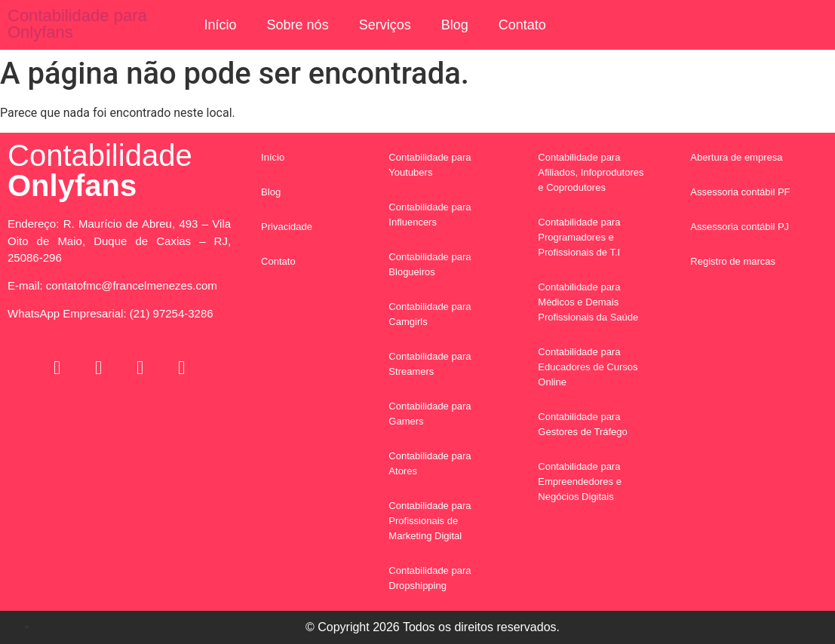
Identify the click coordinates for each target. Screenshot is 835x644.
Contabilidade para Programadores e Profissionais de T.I (579, 237)
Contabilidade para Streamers (430, 364)
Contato (522, 25)
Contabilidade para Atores (430, 463)
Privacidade (287, 227)
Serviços (385, 25)
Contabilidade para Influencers (430, 215)
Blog (455, 25)
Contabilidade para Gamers (430, 414)
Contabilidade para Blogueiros (430, 264)
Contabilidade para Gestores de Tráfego (583, 424)
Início (221, 25)
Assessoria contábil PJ (740, 227)
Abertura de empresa (736, 157)
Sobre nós (298, 25)
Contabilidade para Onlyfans (77, 24)
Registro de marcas (733, 261)
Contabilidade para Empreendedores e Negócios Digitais (580, 481)
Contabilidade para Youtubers (430, 165)
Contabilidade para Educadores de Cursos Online (588, 367)
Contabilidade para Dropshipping (430, 578)
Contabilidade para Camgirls (430, 314)
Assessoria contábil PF (740, 192)
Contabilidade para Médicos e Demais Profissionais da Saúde (588, 302)
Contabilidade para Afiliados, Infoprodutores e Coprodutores (591, 172)
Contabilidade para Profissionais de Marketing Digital (430, 521)
